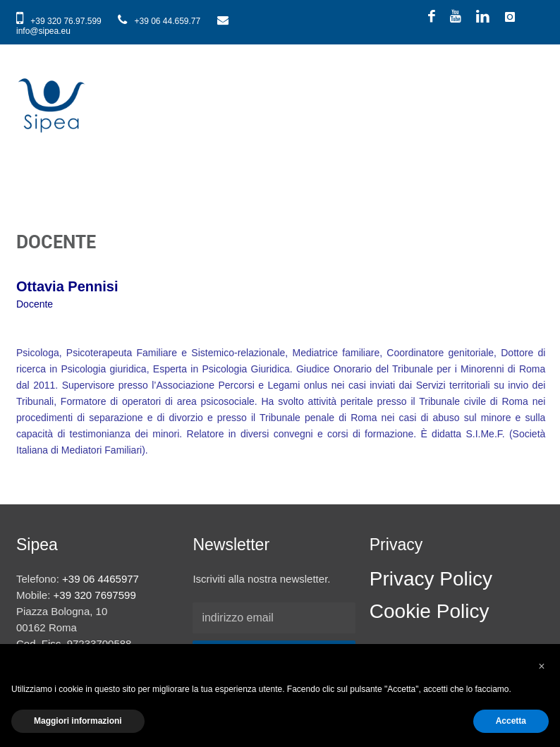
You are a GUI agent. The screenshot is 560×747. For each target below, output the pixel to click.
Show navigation (530, 82)
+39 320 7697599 (95, 595)
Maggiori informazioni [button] (78, 721)
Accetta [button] (511, 721)
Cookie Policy (430, 611)
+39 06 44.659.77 (160, 21)
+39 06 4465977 (101, 579)
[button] (542, 667)
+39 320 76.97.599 (60, 21)
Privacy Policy (431, 579)
